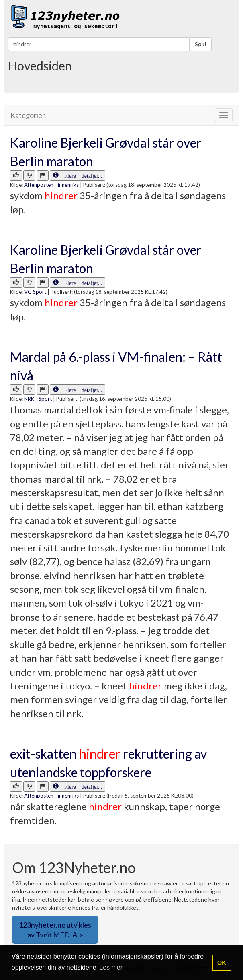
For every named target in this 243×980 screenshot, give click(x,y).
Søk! (201, 44)
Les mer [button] (111, 967)
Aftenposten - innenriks (51, 185)
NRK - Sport (38, 399)
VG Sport (35, 292)
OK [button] (222, 963)
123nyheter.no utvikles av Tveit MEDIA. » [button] (55, 930)
